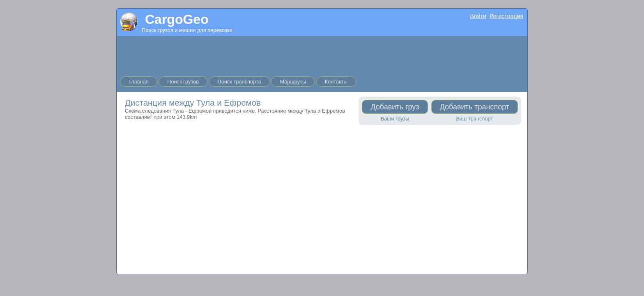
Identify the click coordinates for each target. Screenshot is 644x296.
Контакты (336, 82)
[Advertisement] (322, 55)
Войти (478, 16)
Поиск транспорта (239, 82)
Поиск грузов (183, 82)
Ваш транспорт (474, 119)
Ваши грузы (395, 119)
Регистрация (506, 16)
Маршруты (293, 82)
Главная (139, 82)
